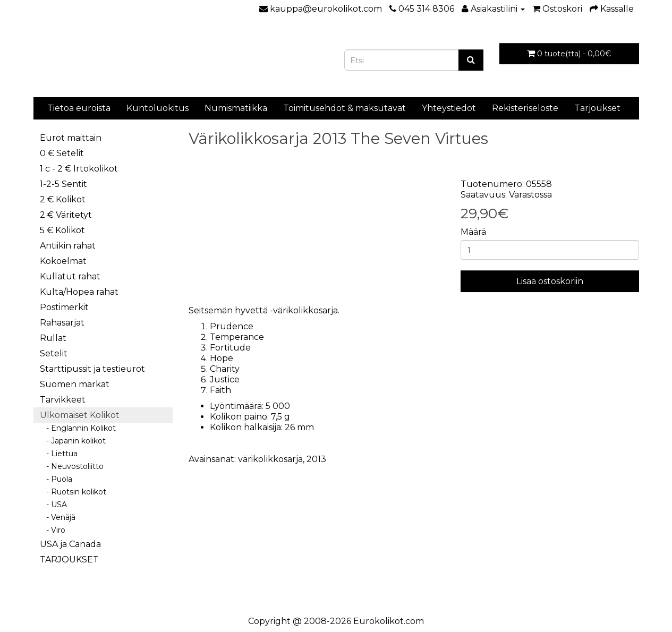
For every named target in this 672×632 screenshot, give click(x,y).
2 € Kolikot (63, 199)
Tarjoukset (597, 108)
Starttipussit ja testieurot (92, 369)
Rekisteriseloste (525, 108)
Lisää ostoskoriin (550, 281)
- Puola (56, 479)
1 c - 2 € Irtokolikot (79, 169)
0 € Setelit (62, 153)
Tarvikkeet (63, 400)
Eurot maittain (71, 138)
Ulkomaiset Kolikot (80, 415)
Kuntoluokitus (158, 108)
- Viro (53, 530)
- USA (53, 505)
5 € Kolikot (62, 230)
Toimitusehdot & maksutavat (344, 108)
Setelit (54, 353)
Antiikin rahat (68, 246)
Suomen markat (75, 384)
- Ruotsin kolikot (73, 492)
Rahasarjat (62, 323)
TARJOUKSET (69, 560)
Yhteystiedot (449, 108)
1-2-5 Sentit (63, 184)
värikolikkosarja (270, 459)
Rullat (53, 338)
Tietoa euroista (79, 108)
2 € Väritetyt (66, 215)
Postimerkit (64, 307)
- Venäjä (58, 517)
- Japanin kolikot (73, 441)
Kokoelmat (63, 261)
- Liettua (59, 454)
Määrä (473, 232)
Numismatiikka (236, 108)
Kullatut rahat (70, 276)
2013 (316, 459)
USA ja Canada (70, 544)
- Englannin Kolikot (78, 428)
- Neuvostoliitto (72, 466)
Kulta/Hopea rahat (79, 292)
